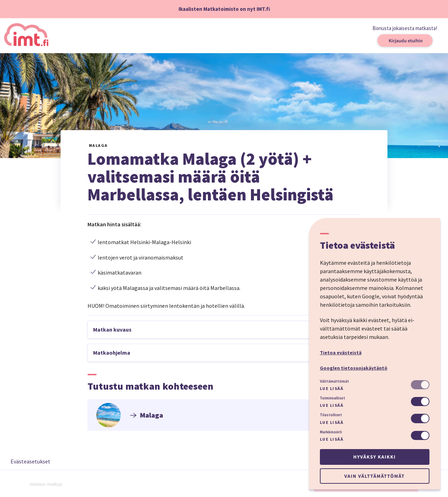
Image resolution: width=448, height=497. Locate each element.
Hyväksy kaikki (374, 457)
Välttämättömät (334, 381)
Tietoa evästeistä (341, 353)
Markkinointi (331, 432)
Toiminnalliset (332, 398)
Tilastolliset (331, 415)
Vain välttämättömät (374, 476)
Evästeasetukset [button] (30, 461)
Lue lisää (332, 388)
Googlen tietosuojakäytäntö (354, 368)
